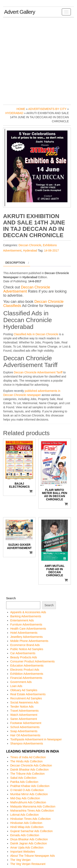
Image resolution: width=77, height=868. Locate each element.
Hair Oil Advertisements (25, 735)
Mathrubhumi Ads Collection (28, 802)
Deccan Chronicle (30, 245)
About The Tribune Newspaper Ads (33, 856)
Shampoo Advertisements (27, 743)
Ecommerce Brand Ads (25, 645)
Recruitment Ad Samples (26, 698)
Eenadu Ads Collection (25, 835)
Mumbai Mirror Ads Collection (29, 794)
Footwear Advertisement (26, 723)
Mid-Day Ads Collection (25, 798)
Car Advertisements (23, 653)
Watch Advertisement (24, 715)
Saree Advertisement (24, 719)
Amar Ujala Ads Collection (27, 847)
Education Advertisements (27, 666)
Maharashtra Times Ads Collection (32, 811)
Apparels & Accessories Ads (28, 612)
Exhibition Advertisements (27, 674)
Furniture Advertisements (26, 624)
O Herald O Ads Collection (27, 790)
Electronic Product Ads (25, 670)
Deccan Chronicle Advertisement (27, 289)
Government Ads (21, 682)
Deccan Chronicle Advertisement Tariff (38, 372)
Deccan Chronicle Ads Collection (31, 765)
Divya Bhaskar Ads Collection (29, 839)
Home (21, 109)
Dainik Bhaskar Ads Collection (29, 770)
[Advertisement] (38, 60)
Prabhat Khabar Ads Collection (30, 786)
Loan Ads (16, 686)
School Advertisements (25, 727)
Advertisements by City (47, 109)
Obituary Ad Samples (24, 690)
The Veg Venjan (20, 860)
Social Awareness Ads (24, 702)
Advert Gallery (20, 12)
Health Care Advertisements (28, 629)
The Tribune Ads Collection (27, 774)
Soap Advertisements (24, 731)
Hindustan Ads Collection (26, 823)
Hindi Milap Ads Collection (27, 827)
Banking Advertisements (26, 616)
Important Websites (23, 852)
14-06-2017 (52, 250)
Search (11, 598)
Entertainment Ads (22, 620)
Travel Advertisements (24, 711)
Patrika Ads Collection (24, 782)
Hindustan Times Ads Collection (30, 819)
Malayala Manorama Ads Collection (33, 806)
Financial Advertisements (26, 678)
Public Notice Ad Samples (27, 649)
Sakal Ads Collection (23, 778)
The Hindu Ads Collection (26, 761)
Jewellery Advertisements (26, 637)
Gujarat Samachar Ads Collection (31, 831)
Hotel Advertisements (24, 633)
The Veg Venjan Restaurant (28, 864)
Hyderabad (14, 113)
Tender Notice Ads (22, 707)
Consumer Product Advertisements (32, 661)
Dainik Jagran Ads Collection (29, 843)
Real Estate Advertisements (28, 694)
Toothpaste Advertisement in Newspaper (36, 739)
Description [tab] (15, 263)
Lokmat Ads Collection (25, 815)
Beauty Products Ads (24, 657)
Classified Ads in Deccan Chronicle (36, 334)
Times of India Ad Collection (28, 757)
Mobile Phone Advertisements (29, 641)
